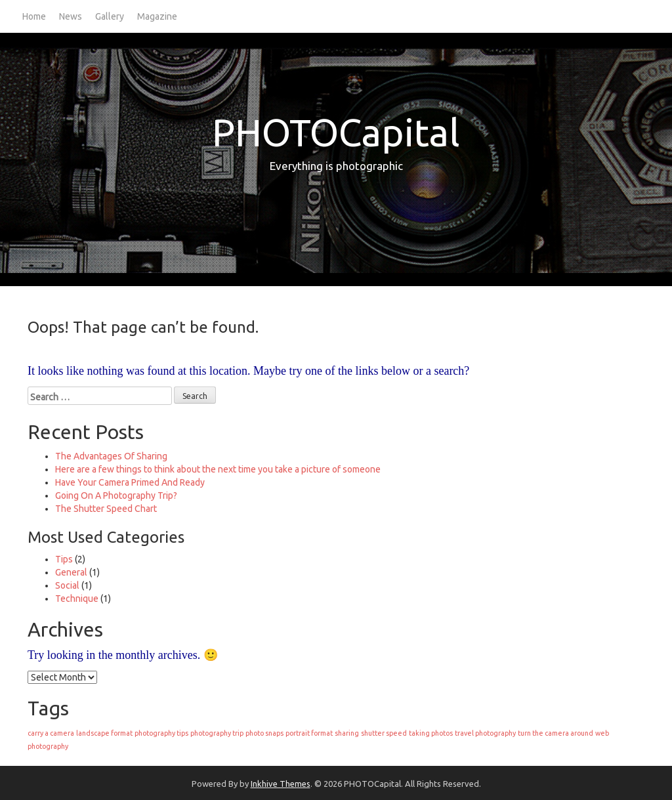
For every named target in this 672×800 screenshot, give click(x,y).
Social (67, 585)
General (71, 572)
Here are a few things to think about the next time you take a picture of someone (218, 469)
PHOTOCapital (336, 132)
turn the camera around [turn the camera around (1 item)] (556, 733)
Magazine (157, 16)
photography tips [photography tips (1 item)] (161, 733)
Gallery (110, 16)
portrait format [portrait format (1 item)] (309, 733)
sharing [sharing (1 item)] (347, 733)
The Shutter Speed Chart (106, 509)
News (71, 16)
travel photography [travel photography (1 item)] (485, 733)
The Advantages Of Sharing (111, 456)
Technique (77, 599)
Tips (64, 559)
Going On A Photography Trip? (116, 495)
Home (34, 16)
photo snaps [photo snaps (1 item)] (264, 733)
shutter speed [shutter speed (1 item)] (384, 733)
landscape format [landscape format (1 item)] (104, 733)
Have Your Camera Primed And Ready (130, 482)
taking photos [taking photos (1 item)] (431, 733)
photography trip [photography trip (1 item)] (217, 733)
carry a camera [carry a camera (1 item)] (51, 733)
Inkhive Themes (281, 784)
